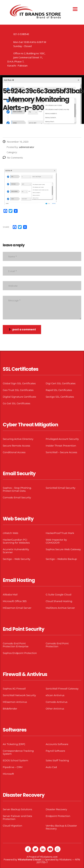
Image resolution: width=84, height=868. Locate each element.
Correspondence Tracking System (18, 752)
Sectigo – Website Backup (61, 559)
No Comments (13, 158)
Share (6, 227)
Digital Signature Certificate (19, 397)
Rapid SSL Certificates (59, 390)
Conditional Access (14, 452)
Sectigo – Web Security (16, 559)
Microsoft (8, 774)
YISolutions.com (49, 857)
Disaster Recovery (56, 809)
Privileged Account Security (62, 439)
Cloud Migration (12, 826)
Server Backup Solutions (17, 809)
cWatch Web (10, 533)
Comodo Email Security (17, 497)
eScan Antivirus (55, 695)
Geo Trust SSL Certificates (18, 390)
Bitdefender (10, 709)
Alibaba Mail (10, 594)
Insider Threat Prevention (61, 446)
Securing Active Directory (18, 439)
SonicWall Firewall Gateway (62, 689)
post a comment (22, 329)
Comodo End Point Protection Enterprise (16, 645)
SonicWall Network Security (19, 695)
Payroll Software (55, 751)
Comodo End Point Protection (57, 645)
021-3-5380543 (21, 34)
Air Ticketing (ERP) (14, 744)
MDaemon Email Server (17, 608)
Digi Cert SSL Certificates (61, 383)
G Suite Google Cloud (58, 594)
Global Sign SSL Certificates (19, 383)
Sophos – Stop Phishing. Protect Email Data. (17, 489)
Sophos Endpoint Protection (20, 653)
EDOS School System (15, 760)
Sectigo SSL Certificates (60, 397)
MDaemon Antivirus (15, 702)
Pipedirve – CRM (13, 767)
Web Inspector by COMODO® (56, 541)
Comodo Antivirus (57, 702)
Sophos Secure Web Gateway (63, 549)
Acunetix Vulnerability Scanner (16, 551)
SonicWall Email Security (61, 488)
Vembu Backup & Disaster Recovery (61, 827)
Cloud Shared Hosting (59, 601)
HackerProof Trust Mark (60, 533)
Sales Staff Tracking (57, 760)
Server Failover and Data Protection (17, 817)
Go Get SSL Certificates (16, 403)
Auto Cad (51, 767)
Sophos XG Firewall (14, 689)
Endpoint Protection (58, 816)
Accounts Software (57, 744)
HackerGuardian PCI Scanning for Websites (16, 541)
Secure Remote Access (16, 446)
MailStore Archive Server (60, 608)
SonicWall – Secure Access (61, 452)
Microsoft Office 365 (15, 601)
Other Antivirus (55, 709)
